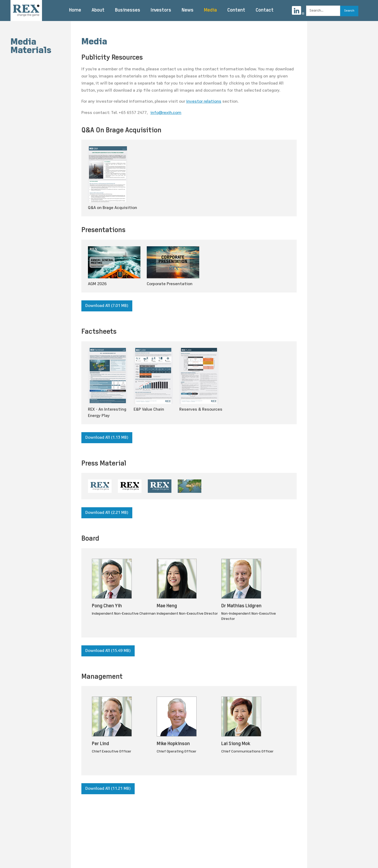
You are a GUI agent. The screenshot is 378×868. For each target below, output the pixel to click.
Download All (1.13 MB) (107, 438)
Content (236, 10)
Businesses (128, 10)
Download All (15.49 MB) (108, 651)
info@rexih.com (166, 113)
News (188, 10)
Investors (161, 10)
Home (75, 10)
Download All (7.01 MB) (107, 306)
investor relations (204, 102)
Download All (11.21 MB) (108, 789)
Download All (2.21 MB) (107, 513)
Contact (265, 10)
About (98, 10)
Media (210, 10)
